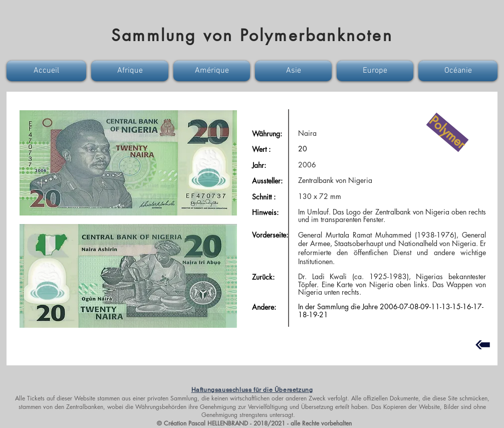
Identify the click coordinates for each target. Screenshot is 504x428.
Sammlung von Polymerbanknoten (252, 35)
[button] (48, 71)
